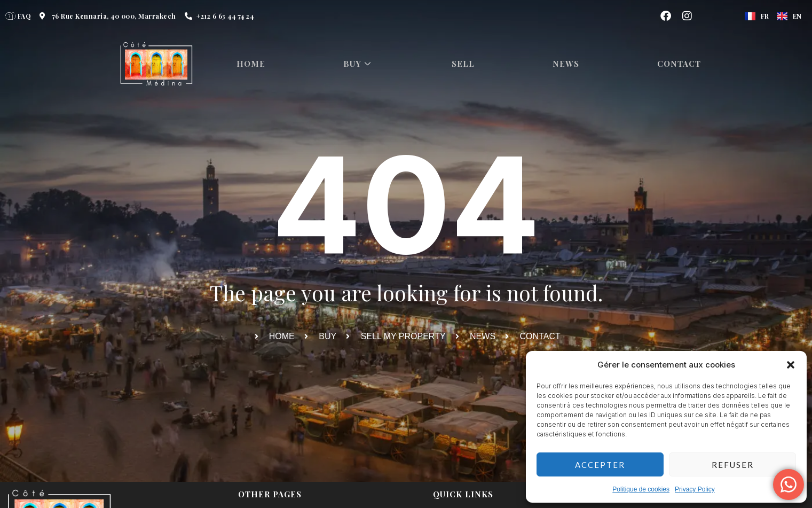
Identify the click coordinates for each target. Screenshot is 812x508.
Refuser (733, 465)
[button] (791, 365)
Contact (683, 64)
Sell (466, 64)
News (569, 64)
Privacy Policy (695, 489)
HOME (253, 64)
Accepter (600, 465)
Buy (361, 64)
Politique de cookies (641, 489)
